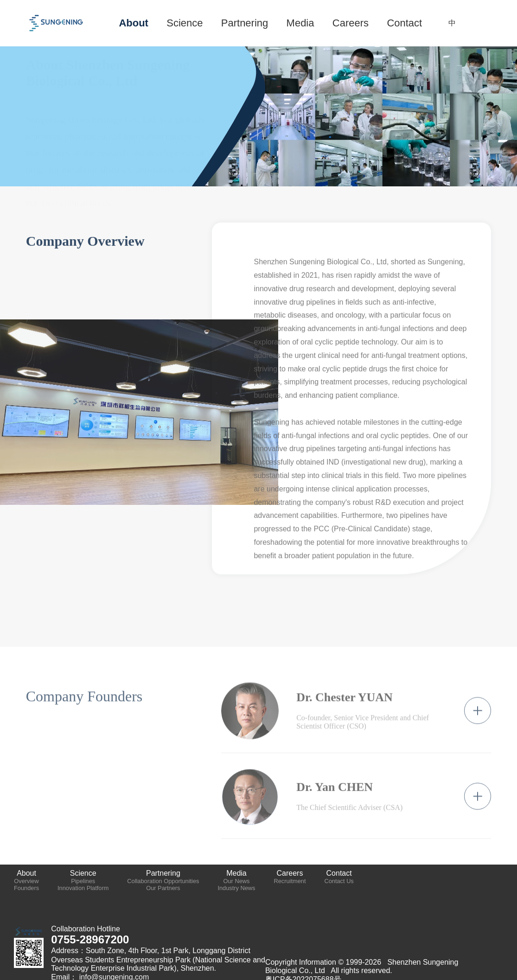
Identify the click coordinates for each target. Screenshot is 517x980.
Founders (26, 888)
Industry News (236, 888)
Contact (339, 873)
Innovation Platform (83, 888)
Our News (237, 881)
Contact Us (339, 881)
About (26, 873)
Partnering (163, 873)
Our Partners (163, 888)
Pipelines (83, 881)
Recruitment (290, 881)
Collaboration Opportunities (163, 881)
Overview (26, 881)
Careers (290, 873)
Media (236, 873)
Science (83, 873)
